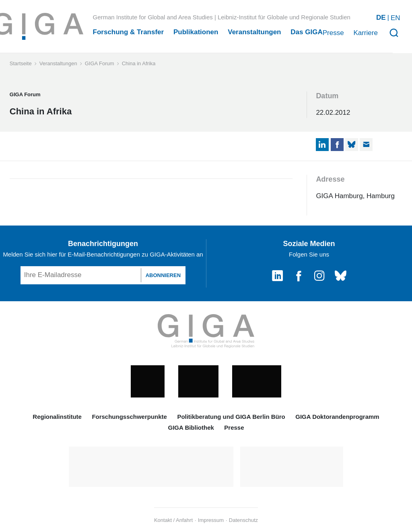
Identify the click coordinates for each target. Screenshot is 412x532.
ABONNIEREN (163, 275)
